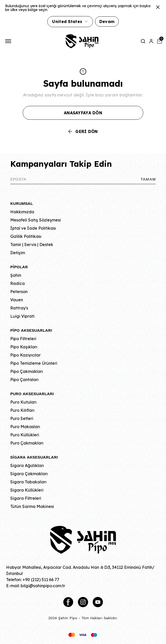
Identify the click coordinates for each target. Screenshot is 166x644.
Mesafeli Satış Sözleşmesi (35, 220)
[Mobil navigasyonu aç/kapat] (9, 41)
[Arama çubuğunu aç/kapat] (143, 41)
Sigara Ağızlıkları (27, 465)
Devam (107, 21)
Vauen (17, 300)
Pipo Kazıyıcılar (25, 355)
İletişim (18, 253)
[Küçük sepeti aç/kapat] (159, 41)
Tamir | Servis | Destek (32, 245)
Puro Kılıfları (22, 410)
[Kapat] (158, 7)
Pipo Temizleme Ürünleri (34, 363)
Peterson (19, 292)
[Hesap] (151, 41)
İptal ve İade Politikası (33, 228)
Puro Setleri (22, 418)
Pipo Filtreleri (23, 339)
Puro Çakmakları (27, 443)
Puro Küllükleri (25, 435)
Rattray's (19, 308)
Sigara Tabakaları (28, 482)
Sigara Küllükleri (27, 490)
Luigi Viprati (22, 316)
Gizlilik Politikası (26, 236)
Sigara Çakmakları (29, 474)
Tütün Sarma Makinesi (32, 506)
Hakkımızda (22, 212)
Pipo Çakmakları (27, 371)
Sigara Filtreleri (26, 498)
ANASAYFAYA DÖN (83, 113)
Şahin (16, 275)
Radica (17, 283)
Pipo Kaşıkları (24, 347)
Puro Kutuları (23, 402)
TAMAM (148, 179)
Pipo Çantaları (24, 380)
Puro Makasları (25, 427)
